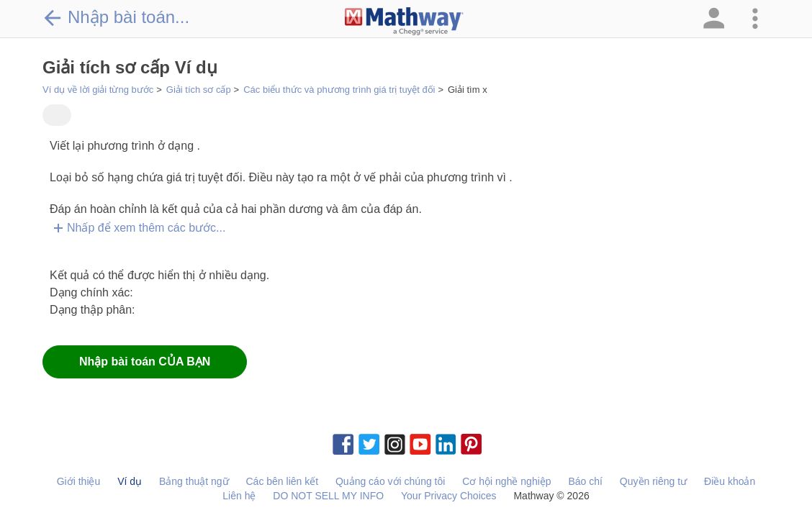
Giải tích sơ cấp (199, 90)
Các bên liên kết (282, 481)
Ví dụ (130, 481)
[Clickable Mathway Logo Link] (404, 22)
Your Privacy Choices (449, 496)
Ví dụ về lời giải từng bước (98, 90)
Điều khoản (730, 481)
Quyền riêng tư (653, 481)
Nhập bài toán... (116, 17)
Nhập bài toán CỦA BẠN (145, 362)
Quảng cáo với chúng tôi (390, 481)
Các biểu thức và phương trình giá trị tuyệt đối (339, 90)
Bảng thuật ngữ (194, 481)
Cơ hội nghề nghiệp (506, 481)
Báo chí (585, 481)
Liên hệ (239, 496)
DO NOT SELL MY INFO (328, 496)
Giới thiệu (79, 481)
